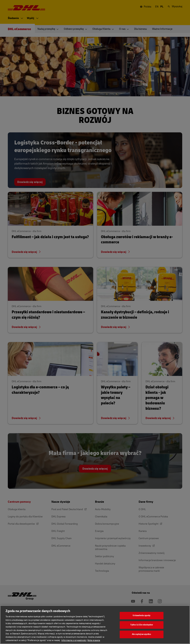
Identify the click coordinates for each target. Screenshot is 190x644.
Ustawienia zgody (141, 615)
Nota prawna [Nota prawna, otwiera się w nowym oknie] (94, 640)
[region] (95, 625)
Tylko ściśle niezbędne (142, 625)
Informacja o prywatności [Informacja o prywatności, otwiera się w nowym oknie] (74, 640)
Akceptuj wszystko (141, 634)
